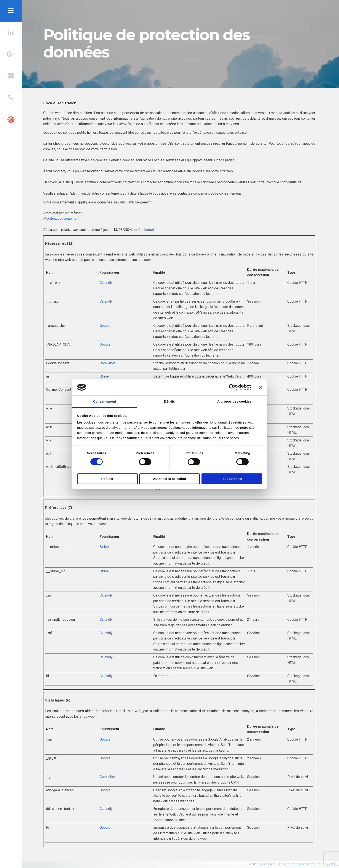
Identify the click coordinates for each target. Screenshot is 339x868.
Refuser (107, 479)
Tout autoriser (232, 479)
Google (105, 326)
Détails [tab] (169, 401)
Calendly (106, 283)
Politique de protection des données (307, 864)
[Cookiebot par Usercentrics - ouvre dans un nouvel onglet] (232, 387)
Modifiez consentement (61, 218)
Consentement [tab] (105, 401)
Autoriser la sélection (170, 479)
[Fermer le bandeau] (261, 387)
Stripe (104, 376)
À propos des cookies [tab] (234, 401)
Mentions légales (263, 864)
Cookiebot (146, 230)
